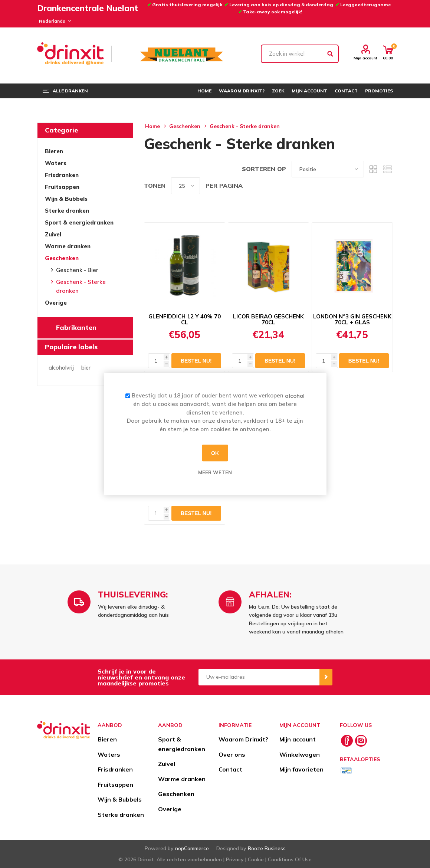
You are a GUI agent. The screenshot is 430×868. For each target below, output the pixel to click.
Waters (56, 163)
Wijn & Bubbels (66, 199)
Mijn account (365, 58)
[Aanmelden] (259, 677)
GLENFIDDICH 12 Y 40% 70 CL (185, 320)
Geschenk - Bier (77, 270)
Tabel (373, 169)
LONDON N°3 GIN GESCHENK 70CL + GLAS (352, 320)
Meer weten (215, 472)
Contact (230, 769)
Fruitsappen (62, 187)
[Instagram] (361, 741)
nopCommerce (192, 848)
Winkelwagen (300, 754)
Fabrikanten (76, 327)
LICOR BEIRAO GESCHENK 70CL (268, 320)
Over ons (232, 754)
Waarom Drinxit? (243, 739)
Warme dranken (68, 246)
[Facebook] (347, 741)
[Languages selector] (54, 21)
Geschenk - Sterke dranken (81, 286)
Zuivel (53, 234)
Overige (56, 303)
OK (215, 453)
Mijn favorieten (301, 769)
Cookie (256, 859)
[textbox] (300, 54)
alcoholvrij (61, 368)
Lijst (387, 169)
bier (86, 368)
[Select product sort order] (328, 169)
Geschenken (62, 258)
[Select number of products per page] (186, 186)
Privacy (235, 859)
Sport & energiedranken (79, 222)
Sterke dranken (67, 211)
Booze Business (267, 848)
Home (152, 126)
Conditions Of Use (290, 859)
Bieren (54, 151)
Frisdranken (62, 175)
